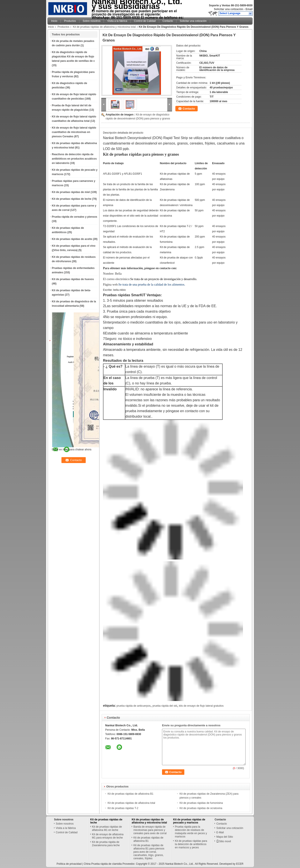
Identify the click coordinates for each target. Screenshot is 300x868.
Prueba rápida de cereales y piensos (74, 217)
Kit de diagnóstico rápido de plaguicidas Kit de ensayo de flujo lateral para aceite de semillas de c (73, 57)
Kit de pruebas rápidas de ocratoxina (201, 808)
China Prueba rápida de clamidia (103, 864)
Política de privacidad (69, 864)
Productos (70, 21)
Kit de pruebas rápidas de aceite (72, 239)
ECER (240, 864)
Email (249, 9)
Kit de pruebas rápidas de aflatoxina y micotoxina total (104, 27)
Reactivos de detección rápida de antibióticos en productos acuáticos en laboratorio (74, 159)
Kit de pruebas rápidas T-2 (123, 808)
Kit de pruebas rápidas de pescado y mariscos (189, 821)
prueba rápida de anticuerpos (134, 706)
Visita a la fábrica (117, 21)
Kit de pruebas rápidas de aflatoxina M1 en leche (107, 828)
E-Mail (220, 832)
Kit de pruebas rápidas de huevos (73, 279)
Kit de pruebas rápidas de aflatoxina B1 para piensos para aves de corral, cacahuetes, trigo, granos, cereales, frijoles (149, 852)
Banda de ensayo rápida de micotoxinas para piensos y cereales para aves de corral (150, 830)
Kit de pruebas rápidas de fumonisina (201, 803)
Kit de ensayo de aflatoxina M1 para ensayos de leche (108, 836)
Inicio (54, 21)
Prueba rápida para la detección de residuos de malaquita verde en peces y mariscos (191, 832)
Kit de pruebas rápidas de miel (71, 192)
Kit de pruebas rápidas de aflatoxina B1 (130, 794)
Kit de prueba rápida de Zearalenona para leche (106, 844)
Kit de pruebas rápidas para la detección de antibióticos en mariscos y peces (191, 844)
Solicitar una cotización (228, 9)
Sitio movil (224, 841)
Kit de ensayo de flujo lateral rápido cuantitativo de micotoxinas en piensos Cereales (74, 132)
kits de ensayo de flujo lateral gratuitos (201, 706)
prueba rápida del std (165, 706)
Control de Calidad (145, 21)
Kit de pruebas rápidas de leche (72, 199)
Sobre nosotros (92, 21)
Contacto (168, 21)
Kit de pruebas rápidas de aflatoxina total (131, 803)
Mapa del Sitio (225, 837)
